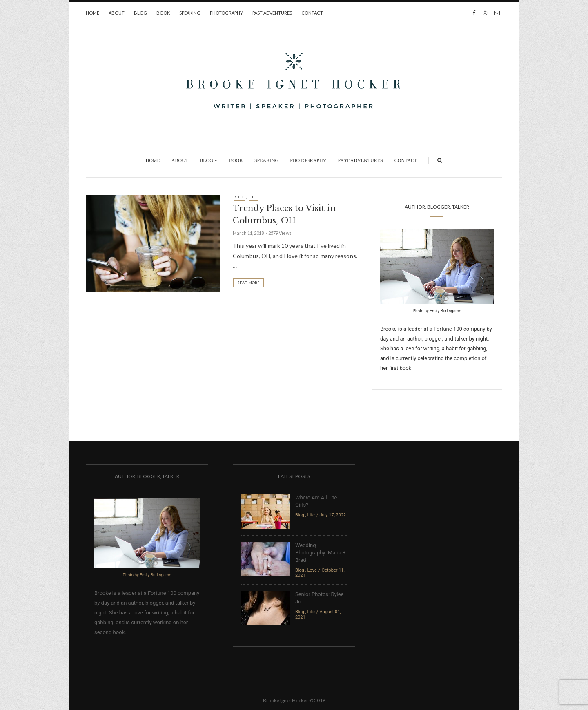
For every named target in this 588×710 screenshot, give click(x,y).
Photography (226, 13)
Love (312, 570)
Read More (248, 283)
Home (92, 13)
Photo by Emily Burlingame (437, 311)
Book (163, 13)
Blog (140, 13)
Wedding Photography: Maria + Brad (320, 553)
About (117, 13)
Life (254, 197)
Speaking (190, 13)
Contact (312, 13)
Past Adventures (272, 13)
